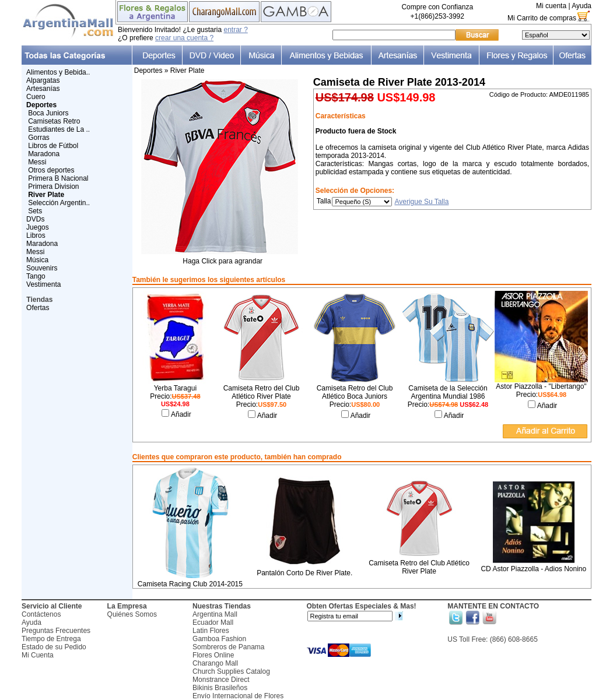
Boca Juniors (48, 113)
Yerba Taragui (175, 388)
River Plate (188, 71)
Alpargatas (43, 80)
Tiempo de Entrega (51, 639)
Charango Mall (215, 663)
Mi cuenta (551, 6)
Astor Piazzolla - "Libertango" (541, 386)
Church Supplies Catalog (231, 671)
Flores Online (213, 655)
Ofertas (38, 308)
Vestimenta (43, 284)
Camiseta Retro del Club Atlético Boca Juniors (355, 392)
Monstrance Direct (221, 680)
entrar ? (235, 30)
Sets (35, 211)
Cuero (36, 97)
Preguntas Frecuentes (56, 631)
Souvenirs (42, 268)
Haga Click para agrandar (223, 258)
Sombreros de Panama (228, 647)
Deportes (148, 71)
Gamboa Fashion (219, 639)
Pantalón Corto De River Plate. (304, 573)
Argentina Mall (215, 614)
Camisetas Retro (54, 121)
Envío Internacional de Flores (238, 696)
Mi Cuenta (38, 655)
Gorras (39, 138)
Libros (36, 235)
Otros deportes (51, 170)
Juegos (38, 227)
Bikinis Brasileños (220, 688)
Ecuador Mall (213, 622)
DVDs (35, 219)
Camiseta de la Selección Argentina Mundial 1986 (448, 392)
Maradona (44, 154)
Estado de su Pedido (54, 647)
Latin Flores (211, 631)
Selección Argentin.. (59, 203)
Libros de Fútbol (53, 146)
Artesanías (43, 89)
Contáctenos (41, 614)
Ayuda (582, 6)
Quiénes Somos (132, 614)
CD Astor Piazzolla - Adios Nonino (533, 569)
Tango (36, 276)
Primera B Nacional (58, 178)
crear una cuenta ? (184, 38)
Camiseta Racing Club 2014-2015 (190, 584)
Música (37, 260)
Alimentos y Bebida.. (58, 72)
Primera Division (53, 187)
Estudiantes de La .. (59, 129)
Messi (37, 162)
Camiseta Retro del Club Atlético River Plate (262, 392)
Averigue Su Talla (421, 202)
